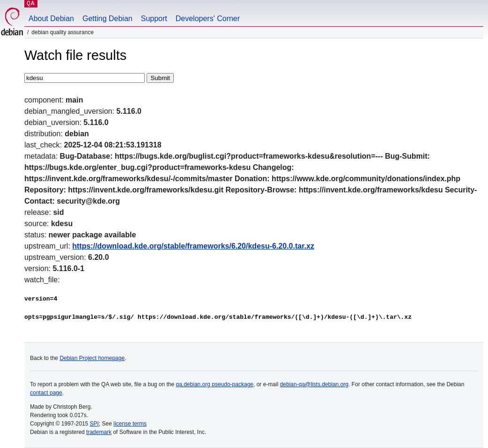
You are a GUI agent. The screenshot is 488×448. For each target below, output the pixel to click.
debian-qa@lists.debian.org (314, 384)
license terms (130, 424)
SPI (94, 424)
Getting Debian (107, 18)
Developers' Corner (208, 18)
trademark (99, 432)
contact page (46, 393)
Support (154, 18)
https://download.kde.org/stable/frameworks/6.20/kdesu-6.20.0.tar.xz (193, 246)
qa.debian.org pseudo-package (215, 384)
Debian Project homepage (92, 358)
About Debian (51, 18)
